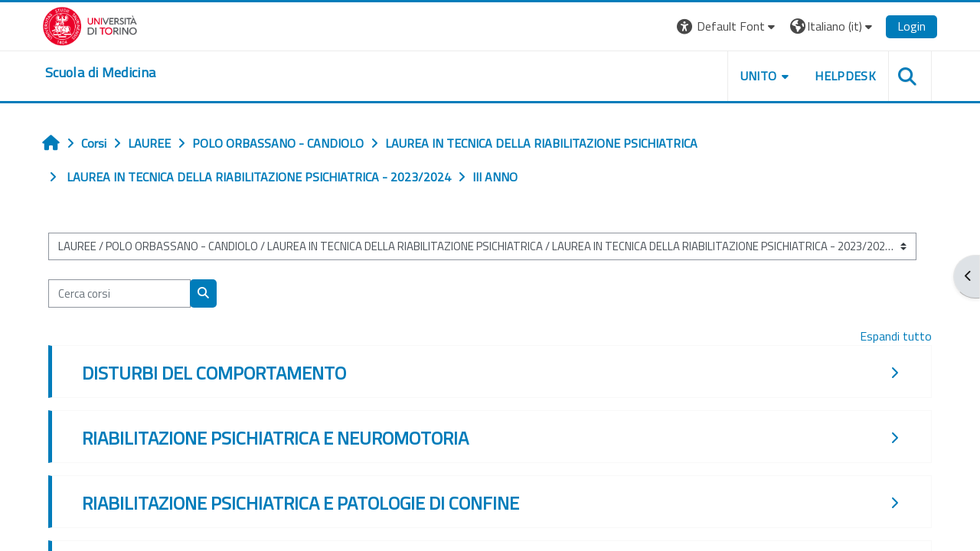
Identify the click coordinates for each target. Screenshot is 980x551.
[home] (100, 73)
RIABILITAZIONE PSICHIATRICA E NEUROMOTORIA (275, 438)
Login (911, 26)
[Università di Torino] (90, 24)
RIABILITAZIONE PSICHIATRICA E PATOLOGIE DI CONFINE (301, 503)
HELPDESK (845, 76)
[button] (728, 26)
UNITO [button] (759, 76)
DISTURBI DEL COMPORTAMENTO (214, 373)
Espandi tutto (896, 336)
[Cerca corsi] (119, 293)
